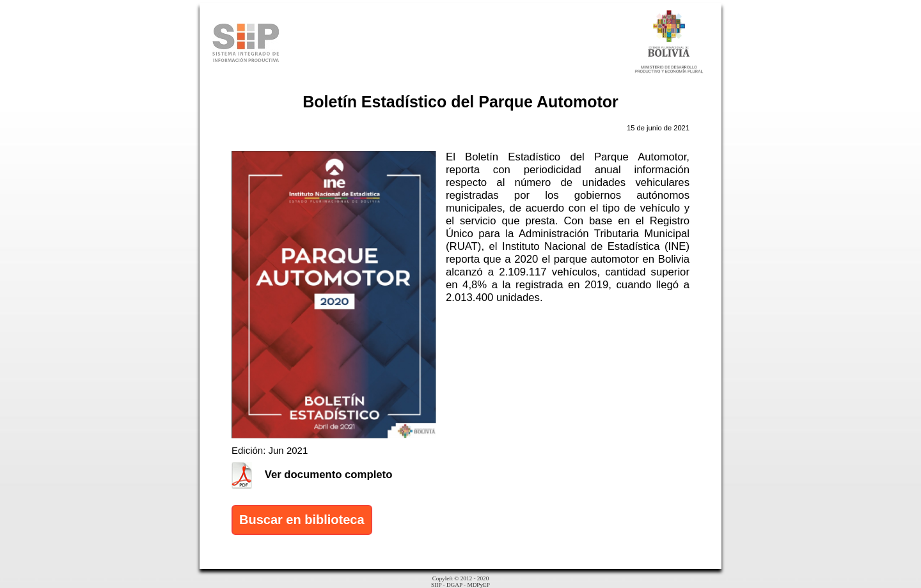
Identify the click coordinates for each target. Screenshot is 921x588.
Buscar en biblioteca (302, 520)
